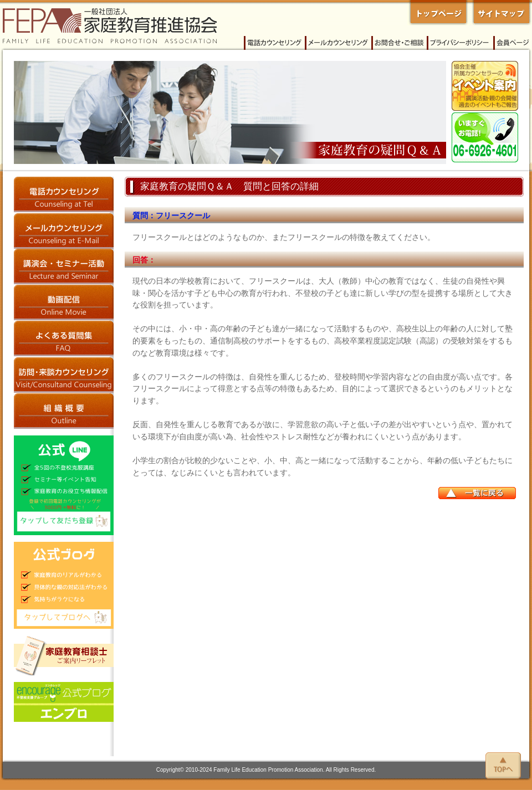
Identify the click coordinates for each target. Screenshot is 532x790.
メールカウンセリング (338, 43)
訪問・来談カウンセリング (64, 375)
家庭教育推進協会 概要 (64, 411)
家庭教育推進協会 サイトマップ (500, 13)
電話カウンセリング (274, 43)
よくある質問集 (64, 339)
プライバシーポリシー (460, 43)
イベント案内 (485, 86)
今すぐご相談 (485, 137)
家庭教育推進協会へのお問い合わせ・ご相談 (399, 43)
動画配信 (64, 303)
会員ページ (513, 43)
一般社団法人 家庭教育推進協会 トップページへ (438, 13)
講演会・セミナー (64, 267)
